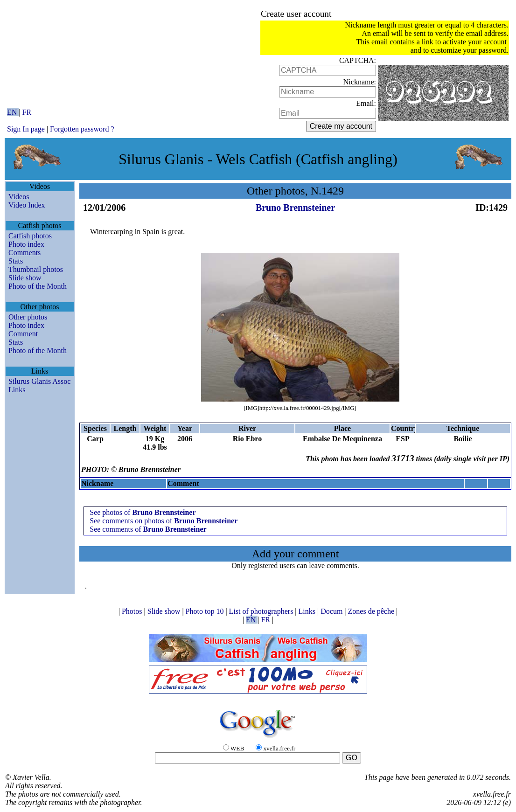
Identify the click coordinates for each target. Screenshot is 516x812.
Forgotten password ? (82, 129)
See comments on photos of (164, 521)
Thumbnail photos (36, 269)
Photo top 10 (206, 611)
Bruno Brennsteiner (295, 208)
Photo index (26, 244)
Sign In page (26, 129)
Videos (19, 197)
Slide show (25, 278)
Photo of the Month (38, 286)
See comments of (148, 529)
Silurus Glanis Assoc (39, 381)
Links (17, 390)
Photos (133, 611)
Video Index (27, 205)
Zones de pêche (372, 611)
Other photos (28, 317)
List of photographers (262, 611)
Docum (332, 611)
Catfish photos (30, 236)
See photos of (143, 512)
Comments (24, 253)
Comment (23, 334)
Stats (16, 261)
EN (13, 112)
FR (27, 112)
